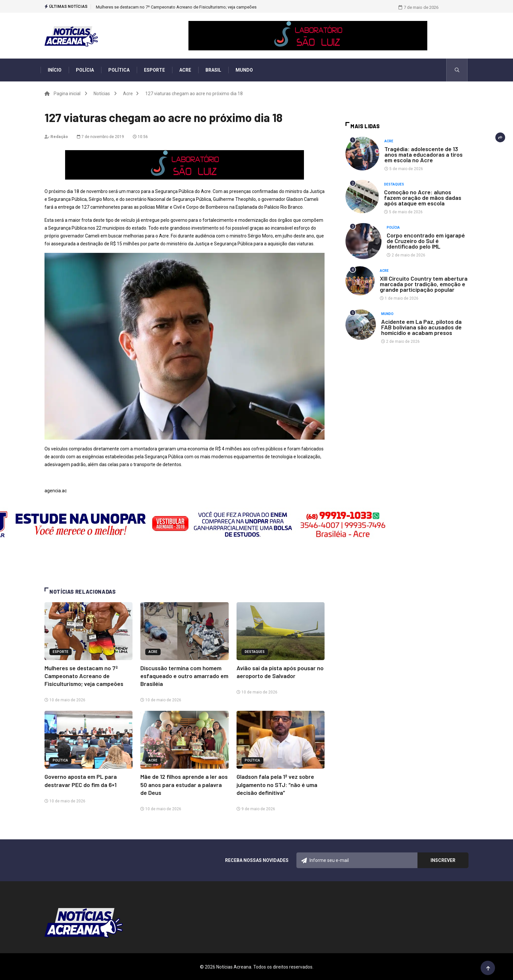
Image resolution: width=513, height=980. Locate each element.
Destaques (255, 652)
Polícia (85, 70)
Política (119, 70)
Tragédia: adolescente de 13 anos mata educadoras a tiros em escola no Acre (424, 154)
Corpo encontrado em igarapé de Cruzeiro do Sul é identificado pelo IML (426, 241)
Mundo (244, 70)
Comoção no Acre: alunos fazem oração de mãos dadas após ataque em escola (423, 198)
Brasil (213, 70)
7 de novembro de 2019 (100, 137)
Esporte (154, 70)
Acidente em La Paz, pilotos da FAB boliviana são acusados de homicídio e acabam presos (421, 327)
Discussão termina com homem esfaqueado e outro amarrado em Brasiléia (184, 676)
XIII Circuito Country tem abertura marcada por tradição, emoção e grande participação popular (424, 284)
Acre (185, 70)
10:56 (140, 137)
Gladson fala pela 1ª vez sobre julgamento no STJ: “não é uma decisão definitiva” (277, 784)
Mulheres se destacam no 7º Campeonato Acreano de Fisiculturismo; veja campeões (176, 7)
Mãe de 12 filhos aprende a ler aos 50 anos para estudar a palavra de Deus (184, 784)
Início (55, 70)
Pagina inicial (67, 94)
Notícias (102, 94)
